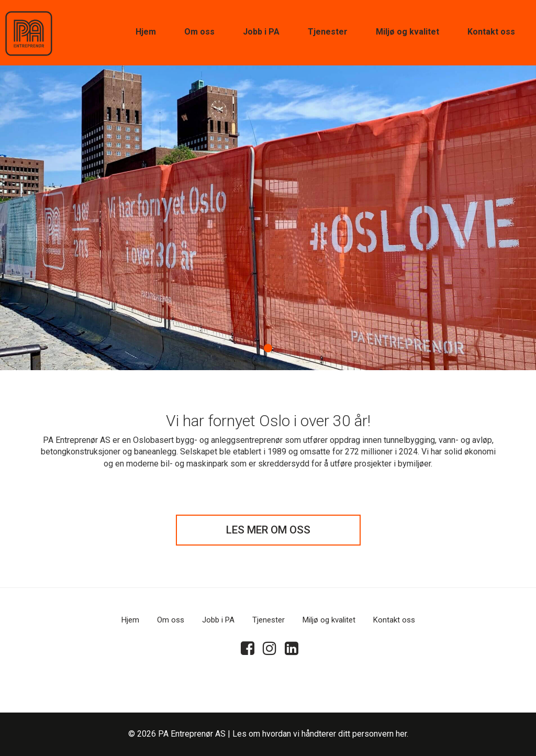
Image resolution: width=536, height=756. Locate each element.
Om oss (199, 32)
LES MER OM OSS (268, 530)
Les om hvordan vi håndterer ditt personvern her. (320, 734)
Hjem (146, 32)
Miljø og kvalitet (407, 32)
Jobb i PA (261, 32)
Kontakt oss (491, 32)
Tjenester (328, 32)
